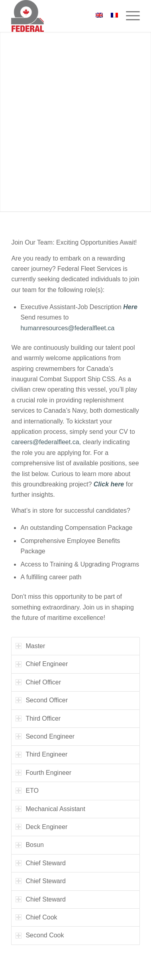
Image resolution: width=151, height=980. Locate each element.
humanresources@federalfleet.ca (67, 328)
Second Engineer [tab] (45, 736)
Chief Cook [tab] (36, 917)
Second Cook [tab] (40, 935)
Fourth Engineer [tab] (43, 773)
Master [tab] (30, 646)
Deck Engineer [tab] (41, 827)
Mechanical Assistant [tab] (50, 809)
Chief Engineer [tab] (42, 664)
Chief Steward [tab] (41, 863)
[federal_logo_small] (63, 16)
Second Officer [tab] (42, 700)
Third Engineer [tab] (41, 754)
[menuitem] (129, 16)
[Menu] (129, 16)
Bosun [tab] (29, 845)
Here (130, 307)
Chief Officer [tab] (38, 682)
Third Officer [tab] (38, 718)
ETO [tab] (27, 791)
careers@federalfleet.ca (45, 442)
